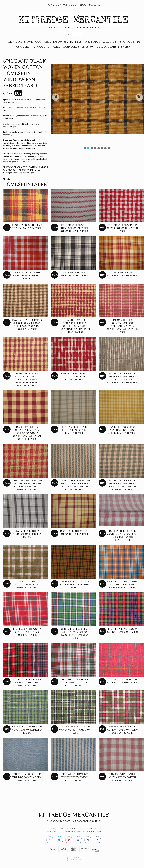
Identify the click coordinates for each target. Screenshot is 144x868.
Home (50, 5)
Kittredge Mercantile (74, 814)
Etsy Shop (125, 47)
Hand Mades (92, 42)
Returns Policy (68, 832)
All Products (16, 42)
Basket (95, 5)
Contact (62, 5)
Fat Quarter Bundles (67, 42)
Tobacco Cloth (106, 47)
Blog (83, 5)
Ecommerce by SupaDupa (76, 859)
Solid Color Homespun (78, 47)
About (73, 5)
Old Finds (134, 42)
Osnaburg (23, 47)
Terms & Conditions (86, 832)
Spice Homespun (27, 173)
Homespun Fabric (113, 42)
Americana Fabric (39, 42)
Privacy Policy (53, 832)
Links (99, 832)
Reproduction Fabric (46, 47)
